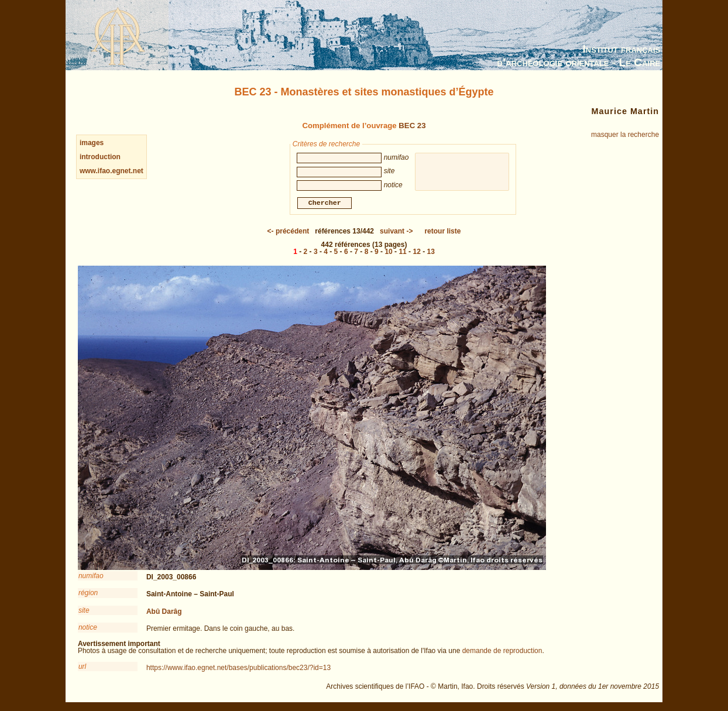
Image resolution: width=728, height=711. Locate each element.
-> (396, 233)
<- (289, 233)
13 (430, 253)
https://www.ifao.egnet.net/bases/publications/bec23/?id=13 (238, 669)
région (88, 595)
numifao (91, 578)
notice (88, 629)
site (84, 612)
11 (402, 253)
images (92, 143)
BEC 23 (412, 126)
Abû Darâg (164, 613)
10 (388, 253)
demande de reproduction (502, 652)
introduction (100, 157)
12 (416, 253)
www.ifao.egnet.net (111, 171)
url (82, 668)
